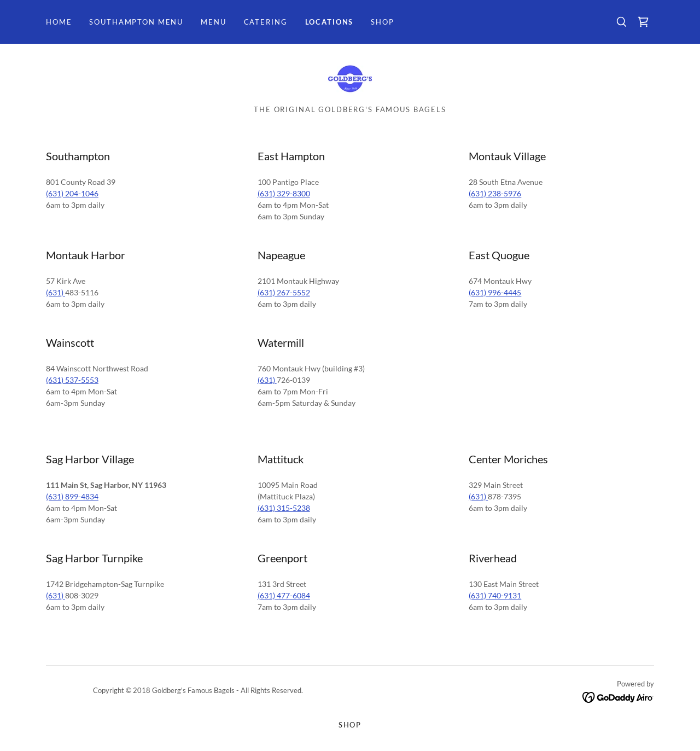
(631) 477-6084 (284, 595)
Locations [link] (329, 22)
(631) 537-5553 (72, 380)
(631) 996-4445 (495, 292)
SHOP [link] (382, 22)
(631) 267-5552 (284, 292)
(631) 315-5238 (284, 508)
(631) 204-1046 (72, 193)
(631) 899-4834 (72, 496)
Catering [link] (266, 22)
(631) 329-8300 (284, 193)
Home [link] (59, 22)
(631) (56, 292)
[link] (643, 22)
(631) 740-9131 (495, 595)
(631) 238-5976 (495, 193)
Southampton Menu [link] (136, 22)
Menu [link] (213, 22)
